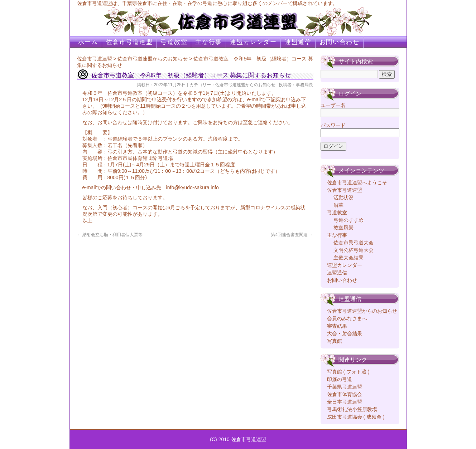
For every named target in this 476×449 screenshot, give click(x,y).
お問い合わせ (340, 42)
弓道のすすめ (348, 220)
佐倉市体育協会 (345, 394)
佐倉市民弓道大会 (354, 243)
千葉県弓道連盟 (345, 387)
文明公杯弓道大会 (354, 250)
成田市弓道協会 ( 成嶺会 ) (356, 417)
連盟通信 (298, 42)
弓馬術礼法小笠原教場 (352, 409)
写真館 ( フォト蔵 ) (348, 372)
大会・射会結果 (345, 333)
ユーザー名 (333, 105)
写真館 (335, 341)
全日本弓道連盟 (345, 402)
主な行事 (209, 42)
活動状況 (343, 197)
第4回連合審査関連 (292, 235)
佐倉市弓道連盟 (129, 42)
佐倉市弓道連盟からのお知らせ (153, 59)
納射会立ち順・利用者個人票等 (110, 235)
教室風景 (343, 228)
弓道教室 (174, 42)
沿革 (338, 205)
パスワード (333, 125)
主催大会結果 (348, 258)
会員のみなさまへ (347, 318)
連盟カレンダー (253, 42)
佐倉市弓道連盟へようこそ (357, 182)
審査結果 (337, 326)
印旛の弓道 (340, 379)
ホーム (88, 42)
